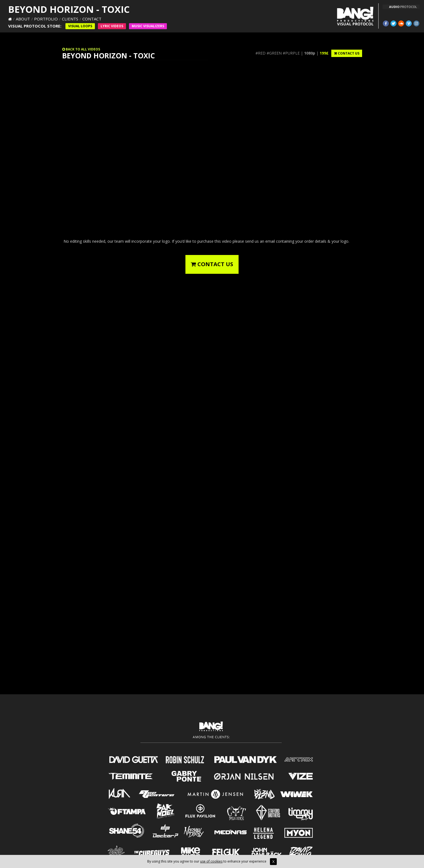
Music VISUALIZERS (148, 26)
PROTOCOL (403, 7)
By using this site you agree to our (174, 861)
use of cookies (211, 861)
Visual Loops (80, 26)
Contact (92, 19)
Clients (70, 19)
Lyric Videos (112, 26)
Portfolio (46, 19)
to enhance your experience (250, 861)
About (23, 19)
